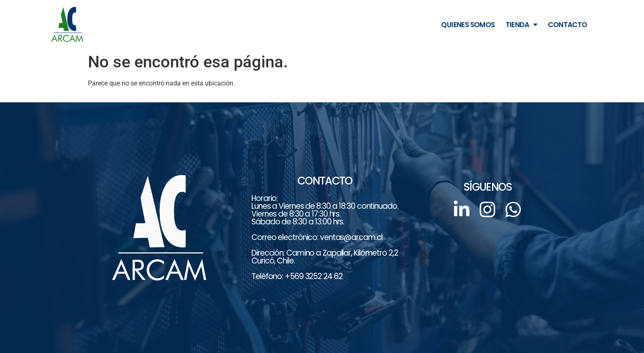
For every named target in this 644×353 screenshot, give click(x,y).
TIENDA (522, 25)
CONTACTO (567, 25)
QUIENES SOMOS (468, 25)
